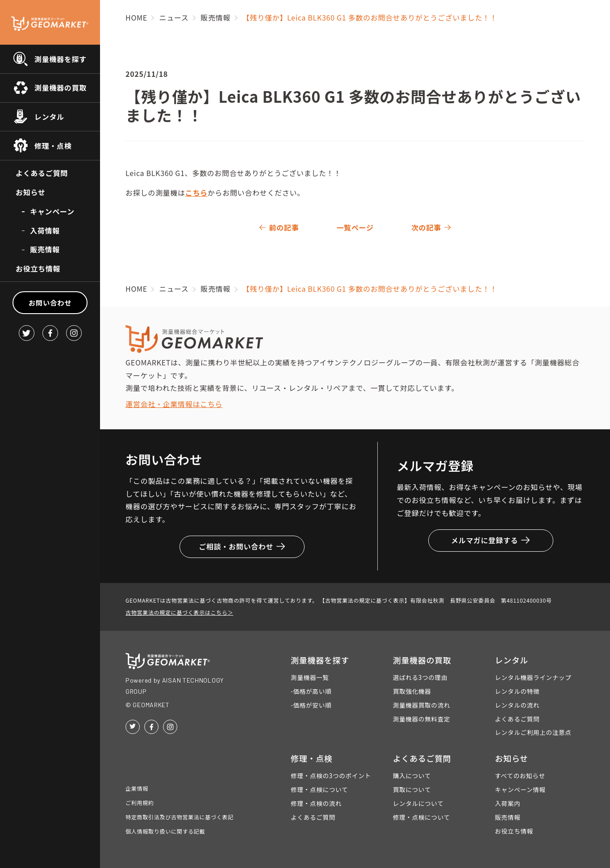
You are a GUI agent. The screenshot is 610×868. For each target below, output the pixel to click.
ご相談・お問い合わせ (242, 546)
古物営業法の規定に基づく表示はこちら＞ (179, 612)
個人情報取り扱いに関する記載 (165, 831)
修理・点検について (319, 789)
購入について (412, 776)
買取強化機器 (412, 691)
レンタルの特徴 (517, 691)
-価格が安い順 (311, 705)
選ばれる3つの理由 (420, 677)
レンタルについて (418, 803)
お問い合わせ (50, 302)
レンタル (49, 117)
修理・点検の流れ (316, 803)
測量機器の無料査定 (422, 719)
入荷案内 (508, 803)
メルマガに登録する (491, 540)
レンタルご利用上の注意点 (533, 732)
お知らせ (30, 192)
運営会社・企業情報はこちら (174, 404)
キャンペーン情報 (520, 789)
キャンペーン (52, 211)
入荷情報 (45, 231)
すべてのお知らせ (520, 776)
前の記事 (284, 227)
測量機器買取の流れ (422, 705)
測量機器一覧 (310, 677)
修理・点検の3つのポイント (331, 776)
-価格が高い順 (311, 691)
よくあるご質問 (42, 173)
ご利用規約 (140, 803)
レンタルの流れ (517, 705)
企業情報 (137, 788)
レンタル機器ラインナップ (533, 677)
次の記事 (426, 227)
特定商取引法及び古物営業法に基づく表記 (180, 817)
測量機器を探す (61, 59)
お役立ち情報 (38, 268)
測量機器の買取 (61, 88)
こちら (196, 193)
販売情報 (45, 249)
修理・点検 (53, 146)
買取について (412, 789)
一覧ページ (355, 227)
